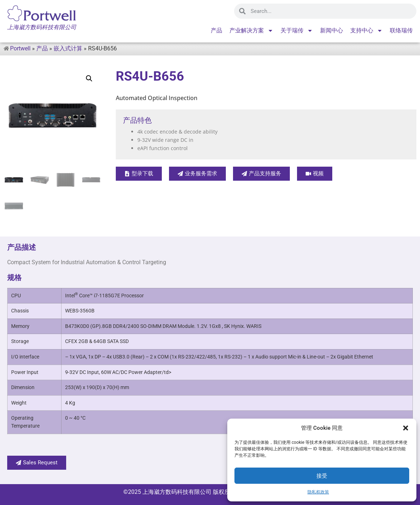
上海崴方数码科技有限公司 (177, 492)
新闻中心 (332, 30)
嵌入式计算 (68, 48)
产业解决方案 (251, 31)
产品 (216, 30)
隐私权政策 (318, 492)
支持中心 (366, 31)
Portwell (20, 48)
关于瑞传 (297, 31)
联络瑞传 (401, 30)
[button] (406, 428)
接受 (322, 476)
